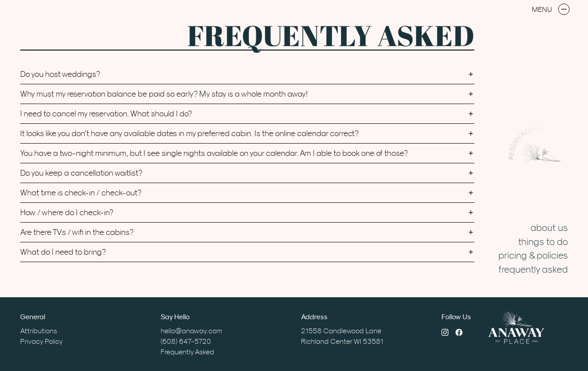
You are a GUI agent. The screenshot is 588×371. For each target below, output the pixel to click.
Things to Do (543, 241)
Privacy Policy (41, 341)
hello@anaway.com (191, 331)
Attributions (39, 331)
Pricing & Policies (533, 255)
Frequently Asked (533, 269)
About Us (549, 227)
